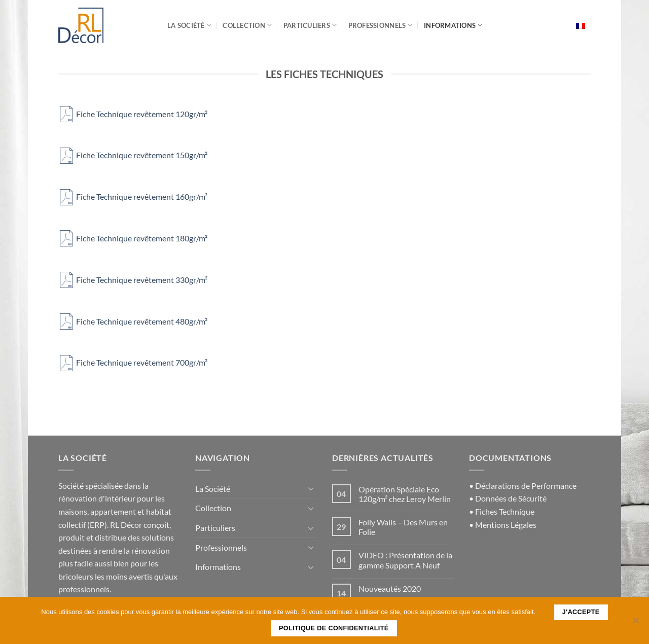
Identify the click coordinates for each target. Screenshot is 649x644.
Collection (247, 25)
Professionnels (381, 25)
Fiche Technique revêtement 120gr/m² (133, 114)
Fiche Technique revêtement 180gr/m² (133, 238)
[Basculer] (311, 488)
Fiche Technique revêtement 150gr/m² (133, 155)
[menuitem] (581, 26)
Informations (453, 25)
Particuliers (310, 25)
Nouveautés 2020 (390, 588)
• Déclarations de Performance (523, 486)
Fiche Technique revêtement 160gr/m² (133, 196)
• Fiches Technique (502, 511)
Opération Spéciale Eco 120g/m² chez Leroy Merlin (405, 494)
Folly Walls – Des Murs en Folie (403, 527)
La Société (189, 25)
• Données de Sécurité (508, 498)
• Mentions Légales (503, 525)
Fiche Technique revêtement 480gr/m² (133, 321)
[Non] (635, 623)
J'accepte (581, 612)
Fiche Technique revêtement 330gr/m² (133, 280)
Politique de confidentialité (334, 628)
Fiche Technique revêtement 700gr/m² (133, 362)
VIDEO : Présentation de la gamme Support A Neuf (405, 560)
